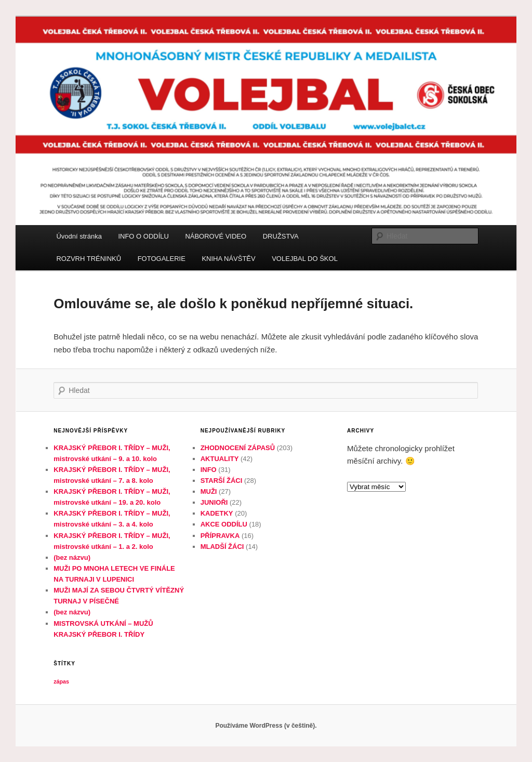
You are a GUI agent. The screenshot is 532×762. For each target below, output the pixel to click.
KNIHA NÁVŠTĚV (228, 259)
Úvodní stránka (79, 236)
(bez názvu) (72, 557)
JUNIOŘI (214, 502)
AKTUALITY (220, 459)
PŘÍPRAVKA (220, 536)
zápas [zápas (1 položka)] (61, 681)
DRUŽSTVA (281, 236)
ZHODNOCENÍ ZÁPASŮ (238, 448)
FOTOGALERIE (162, 259)
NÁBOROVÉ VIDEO (216, 236)
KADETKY (217, 513)
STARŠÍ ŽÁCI (222, 481)
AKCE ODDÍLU (224, 524)
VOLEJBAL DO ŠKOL (305, 259)
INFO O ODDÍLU (143, 236)
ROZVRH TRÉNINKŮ (89, 259)
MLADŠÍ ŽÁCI (222, 547)
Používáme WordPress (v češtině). (266, 726)
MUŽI (209, 491)
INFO (209, 470)
